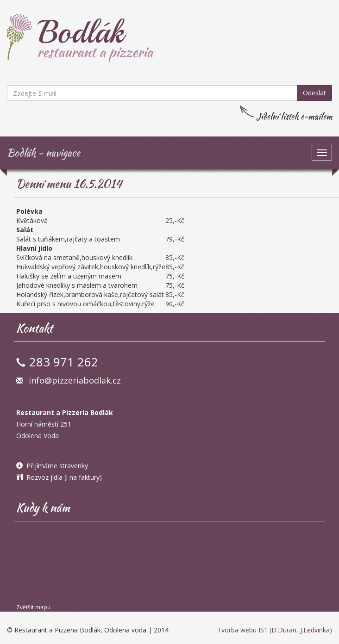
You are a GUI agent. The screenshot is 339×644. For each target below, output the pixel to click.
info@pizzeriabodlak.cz (75, 380)
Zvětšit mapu (33, 607)
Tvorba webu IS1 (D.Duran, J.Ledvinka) (275, 630)
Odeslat (314, 93)
